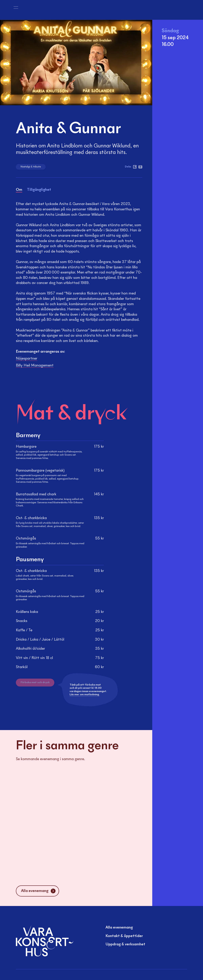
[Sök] (144, 10)
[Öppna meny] (16, 10)
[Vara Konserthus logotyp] (37, 10)
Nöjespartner (27, 359)
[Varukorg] (186, 10)
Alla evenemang (119, 928)
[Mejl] (140, 167)
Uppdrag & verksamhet (125, 944)
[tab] (19, 190)
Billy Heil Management (35, 366)
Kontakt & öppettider (124, 936)
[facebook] (135, 167)
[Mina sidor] (177, 10)
